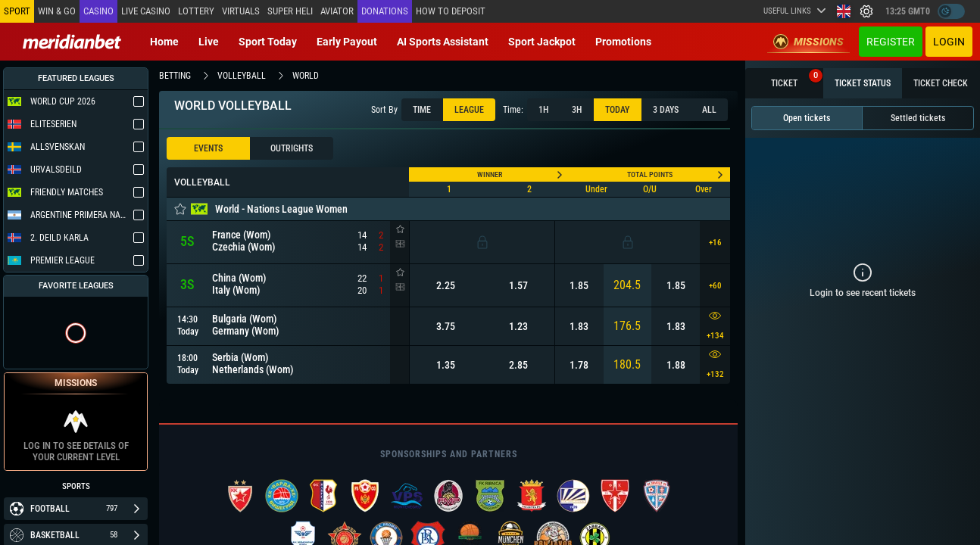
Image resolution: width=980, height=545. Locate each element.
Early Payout (347, 42)
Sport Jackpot (542, 42)
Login (949, 42)
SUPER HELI (290, 11)
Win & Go (57, 11)
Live (209, 42)
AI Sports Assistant (443, 42)
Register (891, 42)
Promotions (623, 42)
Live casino (146, 11)
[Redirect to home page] (72, 42)
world (306, 76)
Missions (808, 42)
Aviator (337, 11)
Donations (385, 11)
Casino (98, 11)
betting (175, 76)
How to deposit (451, 11)
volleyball (242, 76)
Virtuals (241, 11)
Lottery (196, 11)
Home (164, 42)
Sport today (268, 42)
